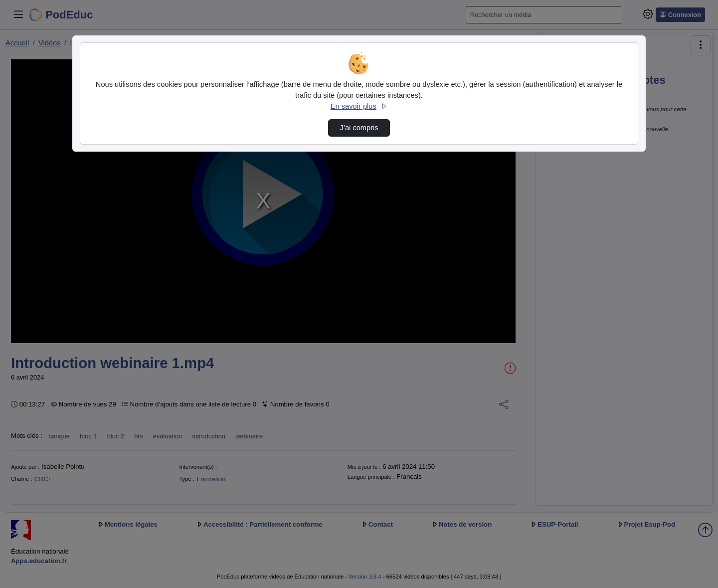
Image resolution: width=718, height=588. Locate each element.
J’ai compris (359, 128)
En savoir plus (359, 106)
